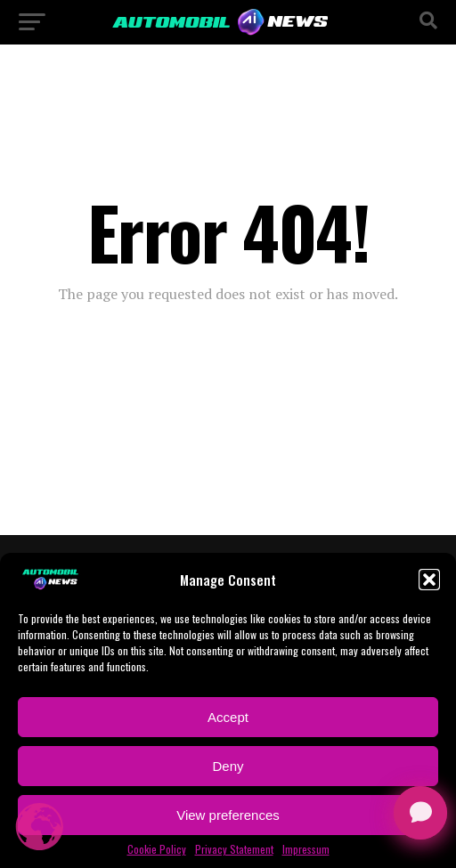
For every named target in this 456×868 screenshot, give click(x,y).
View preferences (228, 815)
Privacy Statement (234, 849)
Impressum (306, 849)
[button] (429, 580)
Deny (228, 766)
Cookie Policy (157, 849)
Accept (228, 717)
